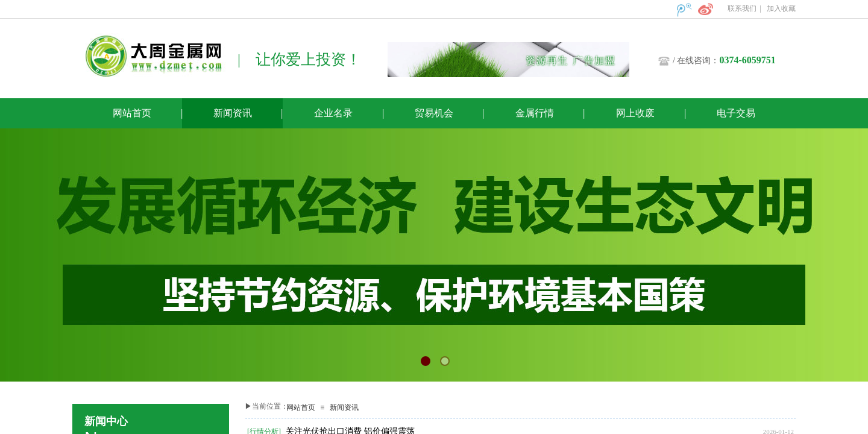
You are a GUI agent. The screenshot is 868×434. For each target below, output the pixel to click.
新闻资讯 (344, 407)
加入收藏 (781, 8)
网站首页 (301, 407)
